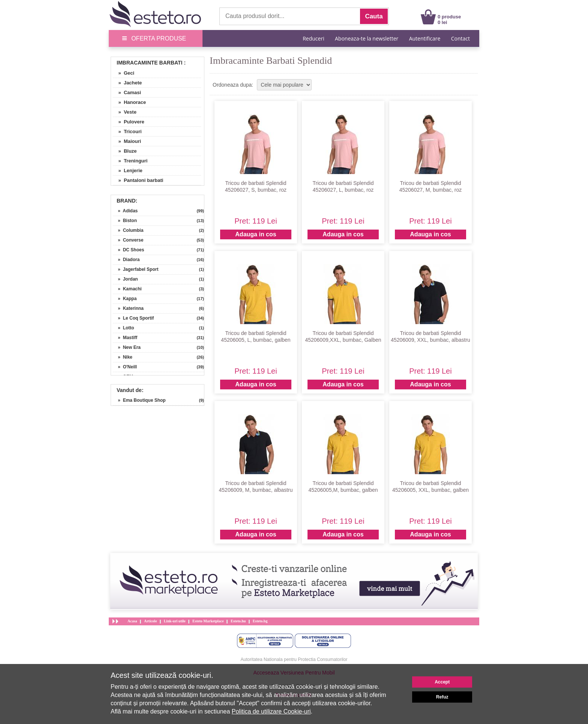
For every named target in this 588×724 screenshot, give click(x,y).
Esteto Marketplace (208, 621)
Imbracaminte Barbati (150, 63)
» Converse (128, 240)
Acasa (132, 621)
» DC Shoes (128, 250)
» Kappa (125, 299)
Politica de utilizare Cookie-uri (271, 711)
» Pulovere (129, 122)
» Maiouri (127, 141)
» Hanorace (129, 102)
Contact (460, 38)
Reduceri (313, 38)
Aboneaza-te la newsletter (367, 38)
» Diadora (126, 260)
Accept (442, 682)
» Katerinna (128, 308)
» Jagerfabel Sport (136, 269)
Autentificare (425, 38)
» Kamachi (127, 289)
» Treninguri (130, 161)
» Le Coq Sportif (133, 318)
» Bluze (125, 151)
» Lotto (124, 328)
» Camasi (127, 92)
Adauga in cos (256, 234)
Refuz (442, 697)
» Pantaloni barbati (138, 180)
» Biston (125, 221)
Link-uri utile (175, 621)
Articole (150, 621)
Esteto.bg (260, 621)
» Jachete (127, 83)
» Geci (124, 73)
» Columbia (128, 230)
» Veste (125, 112)
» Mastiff (125, 338)
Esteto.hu (238, 621)
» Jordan (125, 279)
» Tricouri (127, 131)
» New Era (127, 347)
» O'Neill (125, 367)
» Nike (123, 357)
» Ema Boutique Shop (139, 400)
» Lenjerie (128, 170)
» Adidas (125, 211)
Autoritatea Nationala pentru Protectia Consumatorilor (294, 659)
